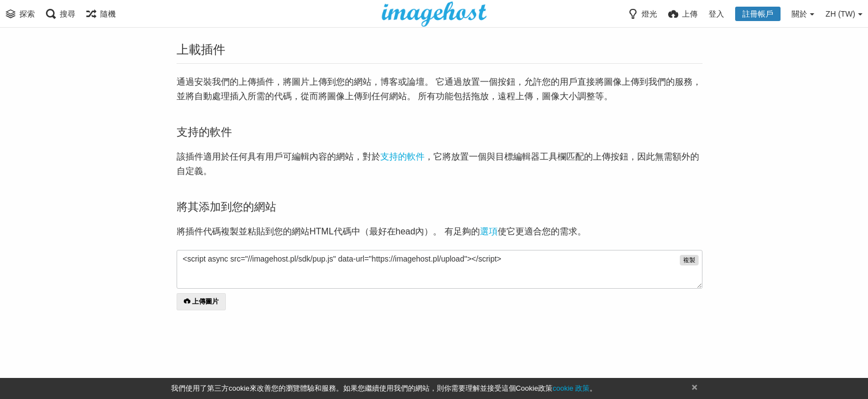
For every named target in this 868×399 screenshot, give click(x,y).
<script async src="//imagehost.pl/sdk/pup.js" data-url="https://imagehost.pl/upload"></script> (440, 269)
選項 (489, 231)
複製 (689, 260)
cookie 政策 (571, 388)
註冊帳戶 (758, 14)
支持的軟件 (402, 157)
